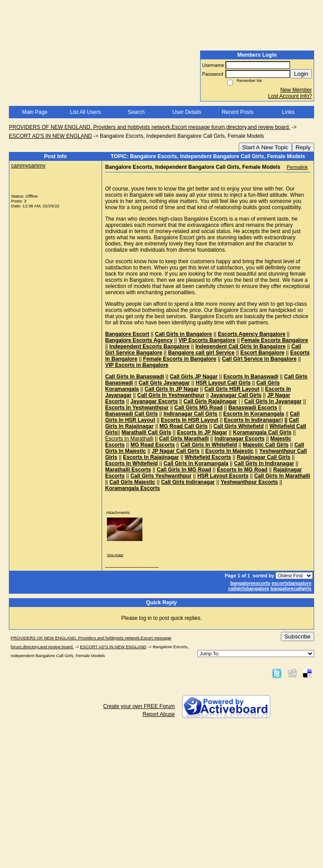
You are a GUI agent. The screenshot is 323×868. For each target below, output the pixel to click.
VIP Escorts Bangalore (207, 340)
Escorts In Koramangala (254, 414)
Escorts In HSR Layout (190, 420)
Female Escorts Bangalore (275, 340)
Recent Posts (238, 112)
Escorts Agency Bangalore (252, 334)
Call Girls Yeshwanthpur (161, 476)
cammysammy (28, 166)
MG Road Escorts (153, 445)
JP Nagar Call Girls (176, 451)
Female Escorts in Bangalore (180, 359)
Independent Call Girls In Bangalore (240, 346)
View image (115, 555)
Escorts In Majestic (230, 451)
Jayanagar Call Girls (236, 395)
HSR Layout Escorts (223, 476)
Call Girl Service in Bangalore (259, 359)
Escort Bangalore (262, 353)
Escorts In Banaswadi (251, 377)
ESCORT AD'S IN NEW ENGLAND (50, 136)
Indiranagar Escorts (240, 439)
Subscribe (297, 636)
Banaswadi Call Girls (132, 414)
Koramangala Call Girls (262, 432)
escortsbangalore (291, 583)
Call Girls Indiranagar (188, 482)
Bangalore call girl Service (201, 353)
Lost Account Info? (290, 96)
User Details (187, 112)
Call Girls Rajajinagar (211, 401)
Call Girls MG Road (199, 408)
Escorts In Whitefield (132, 463)
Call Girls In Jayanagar (273, 401)
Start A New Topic (265, 147)
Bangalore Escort (127, 334)
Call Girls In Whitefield (209, 445)
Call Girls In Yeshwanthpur (171, 395)
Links (288, 112)
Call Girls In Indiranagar (264, 463)
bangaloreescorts (250, 583)
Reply (303, 147)
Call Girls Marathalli (184, 439)
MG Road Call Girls (183, 426)
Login (301, 74)
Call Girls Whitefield (238, 426)
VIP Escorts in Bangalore (137, 365)
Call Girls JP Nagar (194, 377)
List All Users (85, 112)
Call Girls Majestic (132, 482)
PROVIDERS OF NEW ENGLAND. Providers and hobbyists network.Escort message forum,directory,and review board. (150, 127)
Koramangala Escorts (132, 488)
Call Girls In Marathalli (282, 476)
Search (136, 112)
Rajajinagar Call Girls (264, 457)
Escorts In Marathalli (129, 439)
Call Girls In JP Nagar (172, 389)
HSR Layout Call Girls (223, 383)
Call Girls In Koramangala (196, 463)
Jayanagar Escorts (154, 401)
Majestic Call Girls (266, 445)
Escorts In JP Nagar (202, 432)
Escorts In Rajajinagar (151, 457)
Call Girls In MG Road (184, 470)
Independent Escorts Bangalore (150, 346)
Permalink (297, 167)
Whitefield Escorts (208, 457)
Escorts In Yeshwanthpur (137, 408)
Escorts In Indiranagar (252, 420)
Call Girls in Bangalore (183, 334)
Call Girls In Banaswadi (135, 377)
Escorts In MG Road (242, 470)
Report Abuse (159, 714)
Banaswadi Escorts (253, 408)
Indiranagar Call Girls (191, 414)
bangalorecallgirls (291, 588)
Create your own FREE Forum (139, 706)
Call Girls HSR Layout (232, 389)
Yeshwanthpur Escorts (249, 482)
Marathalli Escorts (128, 470)
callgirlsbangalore (248, 588)
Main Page (34, 112)
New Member (296, 90)
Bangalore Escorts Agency (139, 340)
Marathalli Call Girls (146, 432)
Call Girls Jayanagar (164, 383)
